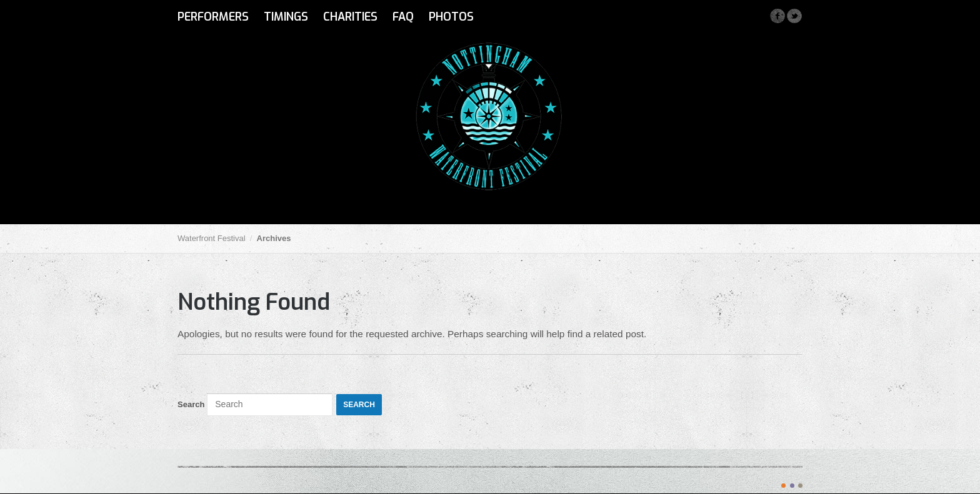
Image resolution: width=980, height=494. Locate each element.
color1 (783, 486)
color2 (792, 486)
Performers (213, 17)
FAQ (403, 17)
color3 (800, 486)
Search (191, 404)
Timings (286, 17)
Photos (451, 17)
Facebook (777, 16)
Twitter (794, 16)
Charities (350, 17)
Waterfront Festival (212, 238)
